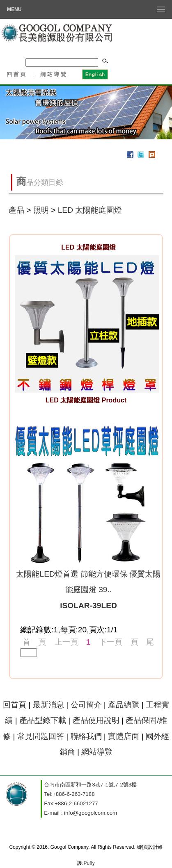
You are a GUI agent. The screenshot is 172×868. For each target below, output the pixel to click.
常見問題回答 (41, 736)
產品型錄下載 (43, 720)
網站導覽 (54, 74)
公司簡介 (86, 705)
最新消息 (48, 705)
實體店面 (124, 736)
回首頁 (16, 74)
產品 (16, 210)
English (95, 74)
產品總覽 (124, 705)
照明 (41, 210)
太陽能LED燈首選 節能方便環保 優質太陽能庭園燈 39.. (88, 590)
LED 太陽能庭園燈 (90, 210)
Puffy (89, 863)
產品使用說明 (96, 720)
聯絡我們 (86, 736)
